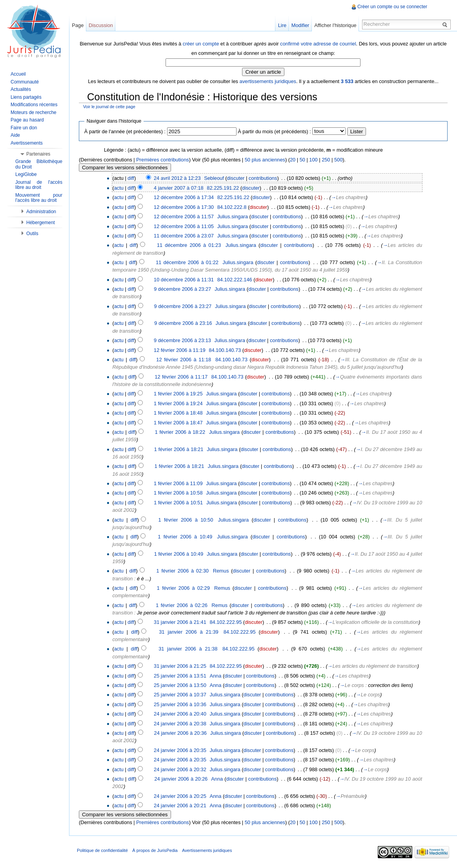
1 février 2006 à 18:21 (179, 449)
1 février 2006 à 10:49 (185, 537)
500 (338, 160)
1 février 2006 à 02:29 (183, 588)
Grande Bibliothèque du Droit (39, 164)
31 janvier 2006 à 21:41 (180, 622)
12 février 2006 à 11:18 (184, 360)
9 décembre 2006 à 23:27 (182, 289)
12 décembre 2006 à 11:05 (184, 226)
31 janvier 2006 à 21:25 (180, 666)
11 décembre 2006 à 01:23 (189, 245)
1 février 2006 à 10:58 (178, 493)
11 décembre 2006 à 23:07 (184, 236)
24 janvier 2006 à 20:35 (180, 750)
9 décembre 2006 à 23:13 (182, 340)
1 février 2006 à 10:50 (186, 520)
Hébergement (41, 223)
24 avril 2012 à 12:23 (177, 178)
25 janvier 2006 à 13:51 (180, 676)
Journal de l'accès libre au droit (39, 185)
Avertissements (27, 143)
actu (119, 188)
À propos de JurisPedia (155, 850)
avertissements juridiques (268, 81)
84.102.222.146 (235, 280)
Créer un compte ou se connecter (392, 7)
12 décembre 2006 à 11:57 (184, 217)
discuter (236, 178)
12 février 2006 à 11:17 (181, 377)
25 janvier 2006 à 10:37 (180, 695)
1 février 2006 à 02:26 (182, 605)
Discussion (101, 25)
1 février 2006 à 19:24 (178, 403)
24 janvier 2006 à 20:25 (180, 796)
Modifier (300, 25)
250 (326, 160)
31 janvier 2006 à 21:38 (188, 649)
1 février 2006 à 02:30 (183, 571)
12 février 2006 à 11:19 (180, 350)
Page (78, 25)
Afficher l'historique (335, 25)
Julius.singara (233, 217)
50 (302, 160)
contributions (263, 178)
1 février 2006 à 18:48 (178, 413)
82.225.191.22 (223, 188)
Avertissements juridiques (207, 850)
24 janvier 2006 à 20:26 (181, 779)
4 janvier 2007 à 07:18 (179, 188)
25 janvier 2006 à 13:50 (180, 685)
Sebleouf (214, 178)
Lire (282, 25)
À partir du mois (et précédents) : (274, 131)
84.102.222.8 (232, 207)
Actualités (21, 89)
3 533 (347, 81)
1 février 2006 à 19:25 (178, 394)
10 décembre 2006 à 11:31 (184, 280)
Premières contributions (162, 160)
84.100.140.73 (225, 350)
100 (313, 160)
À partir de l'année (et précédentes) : (125, 131)
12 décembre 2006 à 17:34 (184, 197)
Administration (41, 212)
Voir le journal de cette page (109, 107)
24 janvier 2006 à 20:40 (180, 714)
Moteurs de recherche (34, 112)
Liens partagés (26, 97)
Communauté (25, 82)
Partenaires (38, 154)
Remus (221, 571)
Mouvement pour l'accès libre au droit (39, 198)
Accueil (18, 74)
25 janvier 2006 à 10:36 (180, 704)
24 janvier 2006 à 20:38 (180, 724)
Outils (32, 234)
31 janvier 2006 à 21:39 (188, 632)
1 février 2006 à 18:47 (178, 423)
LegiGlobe (26, 174)
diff (131, 178)
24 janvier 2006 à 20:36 (180, 733)
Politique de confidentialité (102, 850)
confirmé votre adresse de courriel (318, 44)
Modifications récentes (34, 105)
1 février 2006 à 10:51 (178, 503)
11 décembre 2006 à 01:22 (187, 262)
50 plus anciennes (265, 160)
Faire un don (24, 128)
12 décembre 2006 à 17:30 (184, 207)
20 (293, 160)
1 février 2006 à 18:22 (180, 432)
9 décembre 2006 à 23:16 (183, 323)
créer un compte (201, 44)
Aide (15, 135)
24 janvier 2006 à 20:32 (180, 769)
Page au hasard (27, 120)
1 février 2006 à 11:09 (178, 483)
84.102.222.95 (226, 622)
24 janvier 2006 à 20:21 (180, 805)
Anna (215, 676)
